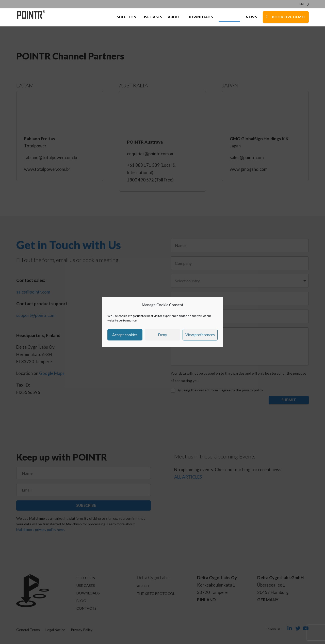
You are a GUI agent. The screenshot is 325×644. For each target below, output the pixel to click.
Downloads (200, 17)
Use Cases (152, 17)
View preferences (200, 335)
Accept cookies (125, 335)
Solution (127, 17)
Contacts (229, 17)
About (175, 17)
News (251, 17)
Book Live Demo (288, 17)
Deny (162, 335)
